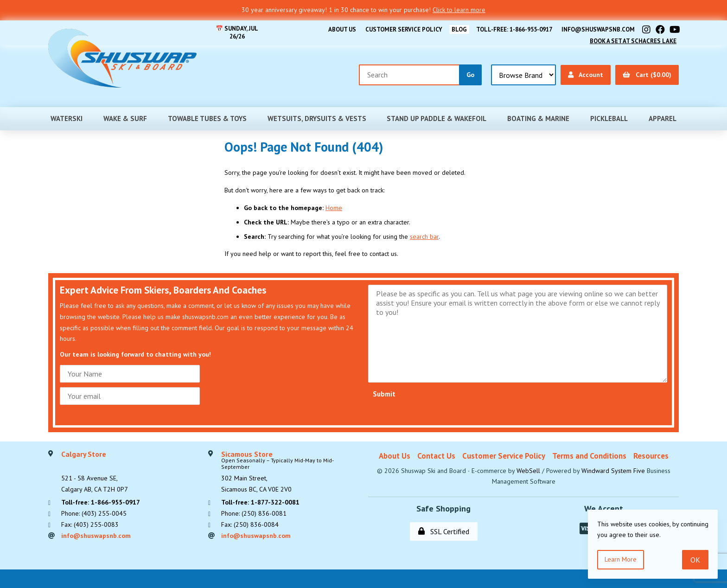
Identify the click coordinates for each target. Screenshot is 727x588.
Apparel (663, 118)
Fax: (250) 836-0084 (250, 524)
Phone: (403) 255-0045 (94, 513)
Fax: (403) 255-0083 (90, 524)
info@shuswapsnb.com (598, 29)
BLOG (459, 29)
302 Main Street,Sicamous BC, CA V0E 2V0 (290, 472)
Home (334, 208)
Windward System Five (613, 471)
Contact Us (436, 456)
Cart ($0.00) (647, 75)
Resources (651, 456)
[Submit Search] (470, 75)
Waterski (67, 118)
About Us (342, 29)
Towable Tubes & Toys (207, 118)
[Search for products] (409, 75)
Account (586, 75)
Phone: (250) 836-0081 (254, 513)
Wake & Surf (125, 118)
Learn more (621, 559)
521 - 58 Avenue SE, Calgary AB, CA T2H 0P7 (95, 472)
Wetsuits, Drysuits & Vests (317, 118)
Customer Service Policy (404, 29)
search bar (424, 236)
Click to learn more (459, 10)
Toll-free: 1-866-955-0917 (514, 29)
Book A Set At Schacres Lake (633, 41)
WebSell (528, 471)
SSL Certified (444, 531)
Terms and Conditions (589, 456)
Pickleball (609, 118)
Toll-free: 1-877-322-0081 (260, 502)
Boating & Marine (538, 118)
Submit (384, 394)
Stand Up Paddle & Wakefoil (437, 118)
